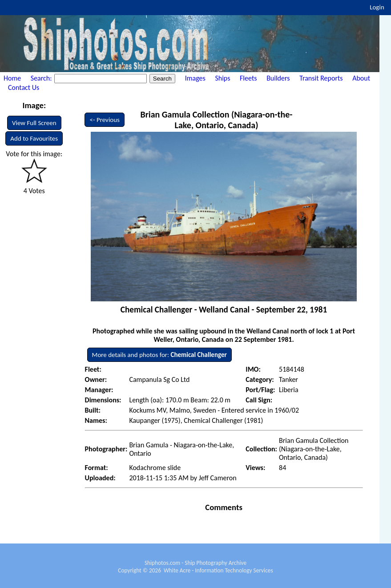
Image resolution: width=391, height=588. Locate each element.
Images (195, 78)
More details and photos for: (159, 355)
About (361, 78)
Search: (42, 78)
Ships (222, 78)
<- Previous (105, 120)
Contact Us (24, 87)
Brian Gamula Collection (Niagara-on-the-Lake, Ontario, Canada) (216, 120)
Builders (278, 78)
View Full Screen (34, 123)
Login (377, 7)
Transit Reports (321, 78)
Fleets (248, 78)
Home (12, 78)
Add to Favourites (34, 138)
